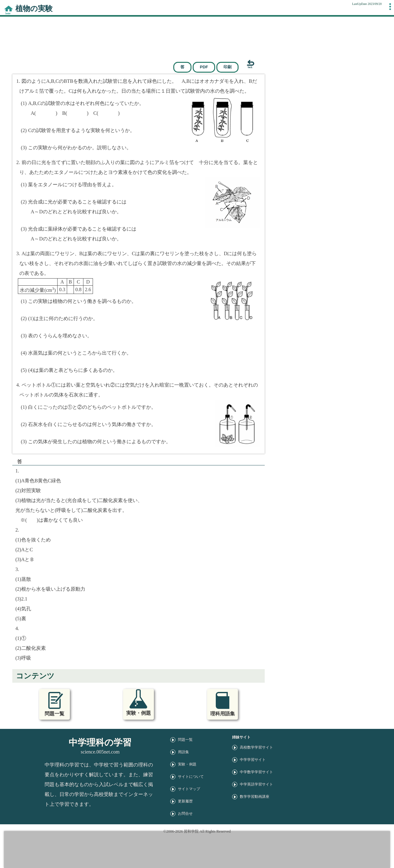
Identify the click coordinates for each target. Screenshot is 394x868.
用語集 (183, 752)
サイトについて (191, 777)
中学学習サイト (253, 760)
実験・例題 (187, 764)
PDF (204, 67)
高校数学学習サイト (256, 747)
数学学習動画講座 (255, 797)
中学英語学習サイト (256, 784)
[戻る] (246, 64)
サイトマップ (189, 789)
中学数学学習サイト (256, 772)
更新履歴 (185, 801)
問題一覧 (185, 740)
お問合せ (185, 814)
